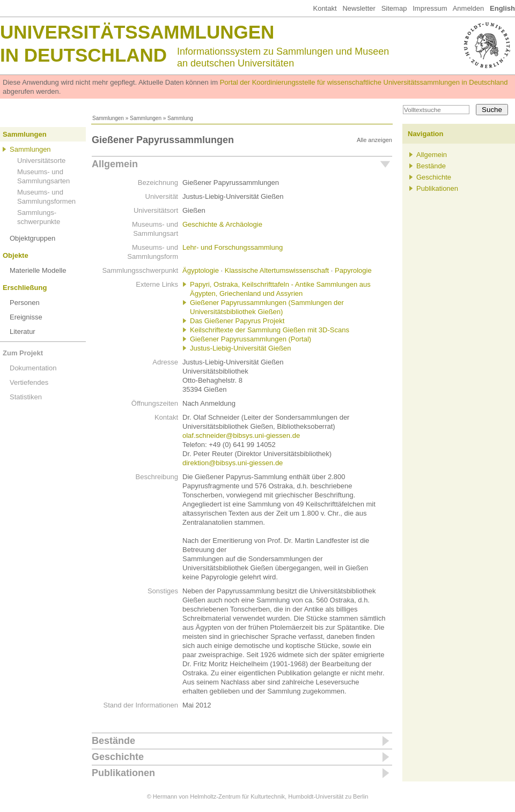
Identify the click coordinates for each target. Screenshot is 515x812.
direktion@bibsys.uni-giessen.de (233, 463)
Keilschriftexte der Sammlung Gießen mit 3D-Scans (270, 330)
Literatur (23, 331)
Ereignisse (26, 317)
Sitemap (394, 8)
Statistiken (26, 397)
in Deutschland (83, 55)
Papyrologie (353, 270)
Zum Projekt (23, 353)
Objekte (16, 255)
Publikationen (123, 773)
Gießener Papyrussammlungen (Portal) (251, 339)
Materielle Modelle (38, 270)
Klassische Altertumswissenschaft (277, 270)
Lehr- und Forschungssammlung (233, 247)
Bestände (113, 741)
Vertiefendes (29, 382)
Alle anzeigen (374, 140)
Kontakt (325, 8)
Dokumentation (33, 368)
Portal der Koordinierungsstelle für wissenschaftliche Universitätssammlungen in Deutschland (364, 82)
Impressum (430, 8)
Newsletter (359, 8)
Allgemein (115, 164)
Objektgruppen (32, 238)
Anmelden (469, 8)
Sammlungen (108, 118)
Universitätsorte (41, 161)
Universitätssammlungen (137, 32)
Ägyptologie (201, 270)
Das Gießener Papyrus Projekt (237, 321)
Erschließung (25, 288)
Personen (25, 303)
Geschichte (118, 757)
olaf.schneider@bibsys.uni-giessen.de (241, 435)
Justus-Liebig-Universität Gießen (241, 348)
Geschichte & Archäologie (222, 224)
